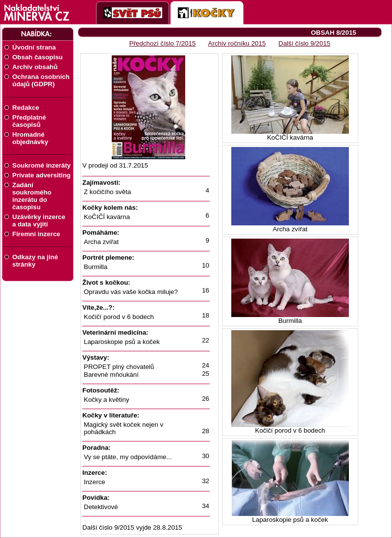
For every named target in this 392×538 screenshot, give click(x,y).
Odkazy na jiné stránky (35, 261)
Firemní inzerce (36, 234)
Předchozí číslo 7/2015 (163, 43)
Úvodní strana (34, 47)
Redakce (26, 108)
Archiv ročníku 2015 (237, 43)
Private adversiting (41, 175)
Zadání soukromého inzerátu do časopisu (32, 196)
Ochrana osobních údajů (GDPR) (41, 80)
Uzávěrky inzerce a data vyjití (39, 220)
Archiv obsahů (35, 67)
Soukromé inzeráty (41, 165)
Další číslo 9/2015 (304, 43)
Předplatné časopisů (29, 121)
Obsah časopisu (37, 57)
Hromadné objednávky (30, 138)
